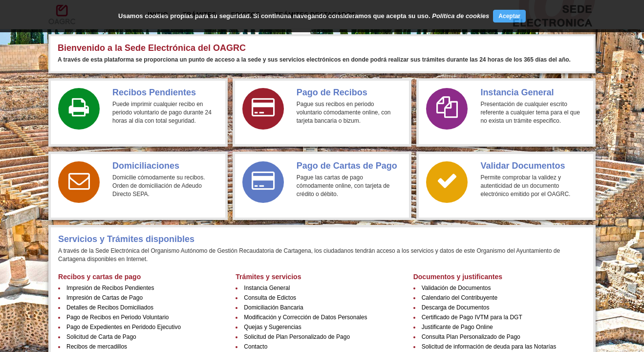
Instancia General (267, 288)
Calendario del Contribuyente (460, 298)
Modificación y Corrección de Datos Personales (305, 317)
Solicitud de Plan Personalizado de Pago (297, 337)
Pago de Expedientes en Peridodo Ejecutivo (124, 327)
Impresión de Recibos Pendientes (110, 288)
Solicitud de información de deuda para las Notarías (489, 347)
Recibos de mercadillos (97, 347)
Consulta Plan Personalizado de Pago (471, 337)
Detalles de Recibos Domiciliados (110, 308)
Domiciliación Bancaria (273, 308)
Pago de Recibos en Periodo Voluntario (118, 317)
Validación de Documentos (456, 288)
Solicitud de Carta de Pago (101, 337)
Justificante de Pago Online (457, 327)
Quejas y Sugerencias (272, 327)
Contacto (256, 347)
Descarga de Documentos (456, 308)
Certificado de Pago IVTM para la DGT (472, 317)
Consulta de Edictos (270, 298)
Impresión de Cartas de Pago (105, 298)
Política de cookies (461, 16)
